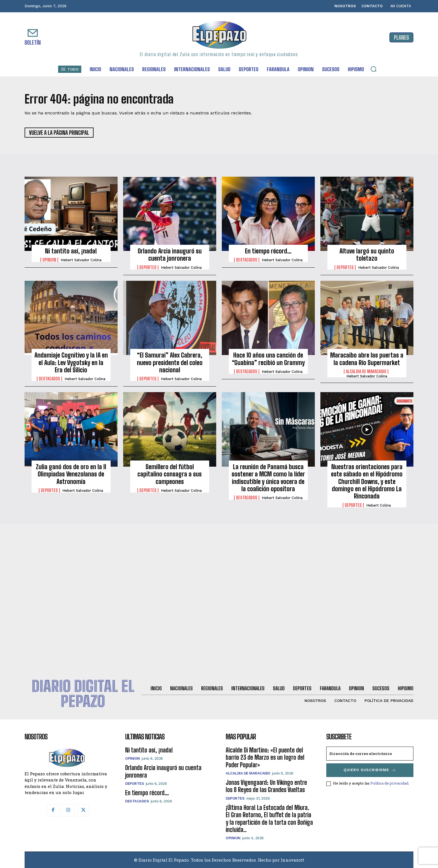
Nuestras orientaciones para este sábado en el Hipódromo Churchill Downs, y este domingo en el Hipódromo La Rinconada (367, 482)
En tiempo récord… (268, 251)
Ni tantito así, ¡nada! (71, 251)
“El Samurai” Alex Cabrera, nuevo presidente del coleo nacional (170, 363)
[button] (373, 69)
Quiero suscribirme (370, 770)
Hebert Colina (379, 505)
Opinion (49, 260)
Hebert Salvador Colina (81, 260)
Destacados (247, 260)
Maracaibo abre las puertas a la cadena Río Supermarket (367, 359)
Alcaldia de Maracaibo (366, 371)
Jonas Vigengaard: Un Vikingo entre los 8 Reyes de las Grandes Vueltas (266, 786)
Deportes (148, 267)
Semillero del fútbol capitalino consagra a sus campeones (170, 474)
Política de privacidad (389, 783)
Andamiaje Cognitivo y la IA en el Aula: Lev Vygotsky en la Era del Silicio (71, 363)
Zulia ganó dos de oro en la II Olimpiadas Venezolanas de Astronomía (71, 474)
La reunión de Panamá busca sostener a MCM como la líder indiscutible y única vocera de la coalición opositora (268, 478)
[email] (370, 754)
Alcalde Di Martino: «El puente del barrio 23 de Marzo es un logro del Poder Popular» (265, 757)
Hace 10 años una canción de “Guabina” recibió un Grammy (268, 359)
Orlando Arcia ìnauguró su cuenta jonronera (170, 255)
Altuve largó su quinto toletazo (367, 255)
